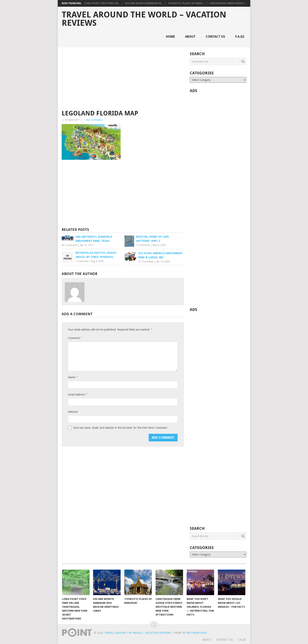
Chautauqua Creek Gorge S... (228, 3)
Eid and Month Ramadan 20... (144, 3)
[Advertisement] (123, 81)
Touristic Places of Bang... (186, 3)
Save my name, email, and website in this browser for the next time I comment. (120, 428)
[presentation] (98, 441)
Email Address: (78, 394)
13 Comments (146, 262)
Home (170, 37)
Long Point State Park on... (102, 3)
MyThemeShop (197, 633)
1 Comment (82, 261)
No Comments (94, 120)
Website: (73, 412)
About (190, 37)
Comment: (75, 338)
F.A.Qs (240, 37)
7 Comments (143, 245)
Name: (73, 377)
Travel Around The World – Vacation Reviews (144, 19)
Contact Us (215, 37)
